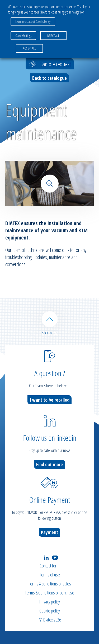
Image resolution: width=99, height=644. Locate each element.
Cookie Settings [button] (23, 35)
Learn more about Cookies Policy (33, 21)
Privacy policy (50, 602)
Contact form (49, 566)
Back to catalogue (49, 78)
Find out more (49, 464)
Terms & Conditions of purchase (49, 593)
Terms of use (50, 575)
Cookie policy (50, 611)
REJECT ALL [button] (53, 35)
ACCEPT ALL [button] (29, 48)
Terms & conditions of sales (50, 584)
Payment (49, 532)
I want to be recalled (49, 400)
